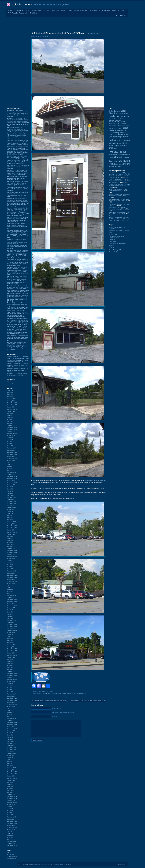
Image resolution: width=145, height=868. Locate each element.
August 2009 (11, 805)
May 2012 (10, 737)
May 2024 (10, 442)
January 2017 (11, 622)
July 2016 (10, 635)
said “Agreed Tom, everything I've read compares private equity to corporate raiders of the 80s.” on (18, 130)
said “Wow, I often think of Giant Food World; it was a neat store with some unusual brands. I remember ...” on (17, 280)
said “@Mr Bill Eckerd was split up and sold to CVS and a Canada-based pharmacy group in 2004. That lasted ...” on (18, 271)
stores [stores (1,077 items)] (118, 157)
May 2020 (10, 540)
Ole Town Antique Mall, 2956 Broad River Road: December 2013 (119, 195)
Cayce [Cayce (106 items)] (111, 119)
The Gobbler (113, 242)
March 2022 (11, 495)
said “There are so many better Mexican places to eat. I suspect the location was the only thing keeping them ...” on (17, 244)
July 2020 (10, 536)
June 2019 (10, 563)
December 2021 (12, 501)
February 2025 (12, 423)
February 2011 (12, 768)
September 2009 (12, 803)
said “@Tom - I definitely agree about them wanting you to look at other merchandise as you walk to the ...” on (18, 253)
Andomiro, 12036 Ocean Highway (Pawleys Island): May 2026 (17, 374)
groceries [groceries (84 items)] (126, 135)
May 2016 (10, 639)
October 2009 (11, 801)
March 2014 (11, 692)
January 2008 (11, 844)
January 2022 (11, 499)
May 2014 (10, 688)
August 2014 (11, 682)
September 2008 (12, 827)
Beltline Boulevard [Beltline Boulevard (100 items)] (115, 111)
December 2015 (12, 649)
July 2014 (10, 684)
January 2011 (11, 770)
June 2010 (10, 784)
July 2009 (10, 807)
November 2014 (12, 676)
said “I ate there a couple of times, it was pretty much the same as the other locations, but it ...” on (18, 297)
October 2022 (11, 481)
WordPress (67, 864)
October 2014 (11, 678)
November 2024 (12, 430)
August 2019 (11, 559)
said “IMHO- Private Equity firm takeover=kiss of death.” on (18, 167)
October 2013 (11, 702)
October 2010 (11, 776)
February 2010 (12, 792)
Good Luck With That (51, 10)
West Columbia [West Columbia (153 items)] (115, 166)
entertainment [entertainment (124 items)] (124, 126)
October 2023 (11, 456)
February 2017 (12, 620)
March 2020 (11, 544)
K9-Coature (45, 489)
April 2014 (10, 690)
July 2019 (10, 561)
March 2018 (11, 594)
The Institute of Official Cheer (117, 244)
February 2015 (12, 669)
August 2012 (11, 731)
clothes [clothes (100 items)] (122, 119)
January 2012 (11, 745)
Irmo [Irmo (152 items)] (122, 140)
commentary (11, 384)
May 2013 (10, 712)
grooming (61, 693)
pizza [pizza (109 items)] (115, 148)
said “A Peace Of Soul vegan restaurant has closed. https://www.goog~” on (17, 226)
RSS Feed (120, 15)
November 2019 (12, 553)
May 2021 (10, 516)
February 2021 (12, 522)
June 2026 (10, 391)
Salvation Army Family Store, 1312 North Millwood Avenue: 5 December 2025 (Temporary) (120, 219)
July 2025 (10, 413)
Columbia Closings (22, 5)
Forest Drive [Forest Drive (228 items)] (120, 130)
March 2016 (11, 643)
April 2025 (10, 419)
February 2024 (12, 448)
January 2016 (11, 647)
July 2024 (10, 438)
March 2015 (11, 667)
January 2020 (11, 548)
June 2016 (10, 637)
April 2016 (10, 641)
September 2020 (12, 532)
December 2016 (12, 624)
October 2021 (11, 505)
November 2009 (12, 799)
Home (10, 10)
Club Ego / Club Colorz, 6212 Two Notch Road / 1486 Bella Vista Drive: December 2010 (120, 181)
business (55, 693)
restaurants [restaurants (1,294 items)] (118, 151)
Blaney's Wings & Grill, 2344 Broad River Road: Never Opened (119, 200)
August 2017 (11, 608)
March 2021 (11, 520)
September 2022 (12, 483)
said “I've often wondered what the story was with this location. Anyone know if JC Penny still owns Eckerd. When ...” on (18, 289)
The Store (34, 13)
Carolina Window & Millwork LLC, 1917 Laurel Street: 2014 (87, 701)
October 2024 (11, 432)
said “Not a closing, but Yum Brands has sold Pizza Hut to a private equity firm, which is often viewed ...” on (18, 172)
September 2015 (12, 655)
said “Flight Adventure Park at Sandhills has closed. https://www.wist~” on (18, 195)
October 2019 (11, 555)
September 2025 (12, 409)
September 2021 (12, 507)
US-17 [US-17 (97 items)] (121, 164)
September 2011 (12, 753)
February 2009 (12, 817)
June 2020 (10, 538)
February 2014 (12, 694)
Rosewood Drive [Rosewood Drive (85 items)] (114, 154)
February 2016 (12, 645)
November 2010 (12, 774)
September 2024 (12, 434)
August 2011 (11, 755)
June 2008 (10, 833)
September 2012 (12, 729)
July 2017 (10, 610)
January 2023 (11, 475)
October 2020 (11, 530)
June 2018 (10, 587)
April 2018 (10, 591)
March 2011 (11, 766)
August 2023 (11, 460)
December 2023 (12, 452)
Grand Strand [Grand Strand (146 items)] (118, 135)
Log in (9, 852)
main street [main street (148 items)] (122, 143)
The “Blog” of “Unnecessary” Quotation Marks (117, 237)
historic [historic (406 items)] (113, 140)
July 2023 (10, 462)
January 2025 (11, 425)
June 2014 (10, 686)
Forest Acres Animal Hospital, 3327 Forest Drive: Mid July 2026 (18, 361)
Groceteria (112, 240)
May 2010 (10, 786)
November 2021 (12, 503)
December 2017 (12, 600)
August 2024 (11, 436)
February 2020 (12, 546)
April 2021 (10, 518)
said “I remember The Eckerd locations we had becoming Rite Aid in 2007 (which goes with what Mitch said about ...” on (18, 122)
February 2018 (12, 596)
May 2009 (10, 811)
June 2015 (10, 661)
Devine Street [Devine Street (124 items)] (114, 126)
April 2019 (10, 567)
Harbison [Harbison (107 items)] (119, 136)
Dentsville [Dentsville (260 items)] (121, 124)
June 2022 (10, 489)
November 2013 (12, 700)
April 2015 (10, 665)
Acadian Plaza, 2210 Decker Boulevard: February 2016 (117, 208)
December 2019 (12, 550)
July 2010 (10, 782)
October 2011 (11, 751)
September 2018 (12, 581)
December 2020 (12, 526)
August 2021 (11, 509)
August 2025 (11, 411)
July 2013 (10, 708)
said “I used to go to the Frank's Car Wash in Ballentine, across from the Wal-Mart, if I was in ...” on (18, 262)
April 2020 (10, 542)
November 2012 (12, 725)
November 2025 (12, 405)
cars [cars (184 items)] (127, 117)
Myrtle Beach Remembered (117, 248)
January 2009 (11, 819)
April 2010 (10, 788)
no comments (94, 33)
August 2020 (11, 534)
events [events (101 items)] (111, 128)
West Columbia (81, 693)
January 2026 (11, 401)
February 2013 (12, 719)
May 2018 (10, 589)
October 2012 (11, 727)
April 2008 (10, 837)
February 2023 (12, 473)
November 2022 (12, 479)
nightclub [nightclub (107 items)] (118, 146)
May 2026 (10, 393)
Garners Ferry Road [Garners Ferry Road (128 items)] (116, 133)
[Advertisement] (73, 24)
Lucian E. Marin (52, 864)
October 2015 (11, 653)
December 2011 (12, 747)
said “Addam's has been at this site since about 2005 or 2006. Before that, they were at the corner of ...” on (18, 202)
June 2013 (10, 710)
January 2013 (11, 721)
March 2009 (11, 815)
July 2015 (10, 659)
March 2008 (11, 840)
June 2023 (10, 464)
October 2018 (11, 579)
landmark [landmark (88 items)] (127, 141)
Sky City (111, 246)
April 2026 (10, 395)
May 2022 (10, 491)
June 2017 (10, 612)
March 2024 (11, 446)
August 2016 (11, 632)
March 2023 (11, 471)
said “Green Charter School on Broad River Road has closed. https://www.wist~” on (18, 136)
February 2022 (12, 497)
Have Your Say (66, 10)
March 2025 (11, 421)
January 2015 (11, 671)
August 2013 (11, 706)
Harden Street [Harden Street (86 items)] (119, 138)
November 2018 (12, 577)
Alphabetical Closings (22, 10)
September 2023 (12, 458)
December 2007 (12, 846)
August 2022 (11, 485)
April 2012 (10, 739)
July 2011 (10, 758)
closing (9, 382)
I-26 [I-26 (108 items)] (119, 141)
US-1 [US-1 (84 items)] (117, 164)
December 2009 (12, 796)
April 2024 (10, 444)
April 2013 (10, 714)
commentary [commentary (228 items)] (115, 121)
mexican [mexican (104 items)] (112, 146)
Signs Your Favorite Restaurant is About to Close (107, 10)
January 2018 (11, 598)
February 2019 (12, 571)
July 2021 (10, 512)
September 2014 (12, 680)
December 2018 (12, 575)
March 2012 (11, 741)
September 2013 (12, 704)
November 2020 (12, 528)
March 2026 (11, 397)
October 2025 (11, 407)
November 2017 (12, 602)
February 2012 (12, 743)
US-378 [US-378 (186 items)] (127, 164)
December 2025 (12, 403)
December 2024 (12, 427)
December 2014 (12, 673)
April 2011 (10, 764)
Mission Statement (81, 10)
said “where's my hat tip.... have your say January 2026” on (18, 314)
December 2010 (12, 772)
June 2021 (10, 514)
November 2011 (12, 749)
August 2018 (11, 583)
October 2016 (11, 628)
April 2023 (10, 468)
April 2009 (10, 813)
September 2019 (12, 557)
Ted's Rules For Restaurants (18, 13)
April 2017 (10, 616)
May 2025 (10, 417)
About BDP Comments (14, 350)
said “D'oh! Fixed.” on (18, 219)
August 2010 (11, 780)
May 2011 (10, 762)
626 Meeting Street (46, 693)
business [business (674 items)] (119, 116)
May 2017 (10, 614)
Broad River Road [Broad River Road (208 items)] (118, 112)
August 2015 (11, 657)
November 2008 (12, 823)
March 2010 (11, 790)
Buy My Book (37, 10)
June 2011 (10, 760)
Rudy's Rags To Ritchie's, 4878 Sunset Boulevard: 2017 (118, 190)
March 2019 (11, 569)
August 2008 (11, 829)
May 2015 (10, 663)
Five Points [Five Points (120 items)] (118, 128)
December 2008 (12, 821)
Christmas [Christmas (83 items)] (116, 119)
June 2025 (10, 415)
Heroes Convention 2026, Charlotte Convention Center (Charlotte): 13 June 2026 (18, 365)
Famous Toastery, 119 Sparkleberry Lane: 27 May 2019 (49, 701)
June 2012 (10, 735)
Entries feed (11, 854)
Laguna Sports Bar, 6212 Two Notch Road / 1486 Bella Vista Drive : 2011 (18, 357)
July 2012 (10, 733)
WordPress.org (12, 859)
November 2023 (12, 454)
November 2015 (12, 651)
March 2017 (11, 618)
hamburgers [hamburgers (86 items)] (112, 136)
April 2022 (10, 493)
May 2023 (10, 466)
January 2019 (11, 573)
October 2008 (11, 825)
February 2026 (12, 399)
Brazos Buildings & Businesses (118, 250)
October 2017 (11, 604)
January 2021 (11, 524)
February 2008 (12, 842)
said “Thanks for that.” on (17, 178)
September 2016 (12, 630)
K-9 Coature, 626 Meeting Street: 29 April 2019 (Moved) (58, 33)
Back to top (122, 864)
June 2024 (10, 440)
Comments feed (12, 857)
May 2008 (10, 835)
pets (75, 693)
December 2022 (12, 477)
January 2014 (11, 696)
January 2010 (11, 794)
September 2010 (12, 778)
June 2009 (10, 809)
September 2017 (12, 606)
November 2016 (12, 626)
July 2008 (10, 831)
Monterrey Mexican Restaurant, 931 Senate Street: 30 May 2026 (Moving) (18, 370)
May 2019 (10, 565)
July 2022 (10, 487)
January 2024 (11, 450)
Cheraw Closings (114, 252)
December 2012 (12, 723)
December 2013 (12, 698)
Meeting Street (69, 693)
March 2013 (11, 717)
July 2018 (10, 585)
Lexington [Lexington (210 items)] (113, 143)
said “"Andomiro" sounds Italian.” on (18, 338)
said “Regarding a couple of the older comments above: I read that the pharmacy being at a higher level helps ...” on (18, 321)
